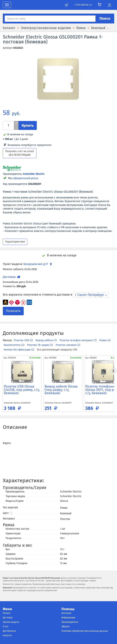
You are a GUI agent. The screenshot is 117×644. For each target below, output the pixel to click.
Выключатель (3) (14, 345)
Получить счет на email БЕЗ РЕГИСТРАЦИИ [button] (20, 153)
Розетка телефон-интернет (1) (78, 340)
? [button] (11, 513)
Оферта (65, 627)
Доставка (8, 618)
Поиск (105, 18)
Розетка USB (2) (24, 340)
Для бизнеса (9, 631)
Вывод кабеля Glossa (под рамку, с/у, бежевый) (61, 390)
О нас (6, 627)
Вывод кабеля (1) (47, 340)
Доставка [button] (12, 277)
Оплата (7, 613)
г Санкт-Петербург (91, 295)
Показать (13, 311)
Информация (68, 618)
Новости (7, 635)
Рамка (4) (105, 340)
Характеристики (15, 242)
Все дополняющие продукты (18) (57, 350)
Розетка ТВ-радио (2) (40, 345)
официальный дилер (25, 178)
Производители (70, 622)
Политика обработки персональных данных (85, 631)
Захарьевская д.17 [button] (38, 264)
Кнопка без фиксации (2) (19, 350)
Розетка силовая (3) (68, 345)
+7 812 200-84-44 (83, 5)
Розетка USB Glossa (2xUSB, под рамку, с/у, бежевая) (22, 390)
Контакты (66, 613)
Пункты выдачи (11, 622)
